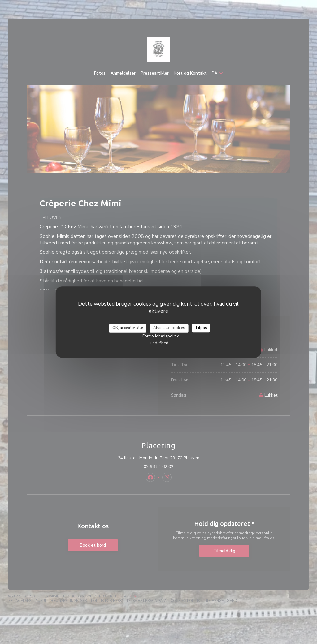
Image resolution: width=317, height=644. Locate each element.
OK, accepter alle (128, 328)
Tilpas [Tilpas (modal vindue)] (201, 328)
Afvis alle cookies (169, 328)
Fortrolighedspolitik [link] (161, 336)
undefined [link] (159, 343)
